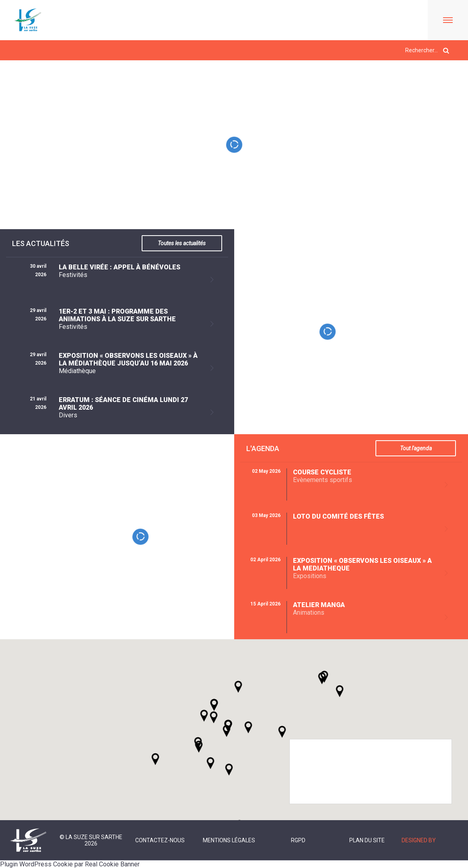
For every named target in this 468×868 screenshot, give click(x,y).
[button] (248, 727)
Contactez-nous (160, 840)
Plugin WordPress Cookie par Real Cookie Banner (70, 864)
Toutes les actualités (182, 243)
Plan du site (367, 840)
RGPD (298, 840)
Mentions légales (229, 840)
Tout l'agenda (416, 448)
